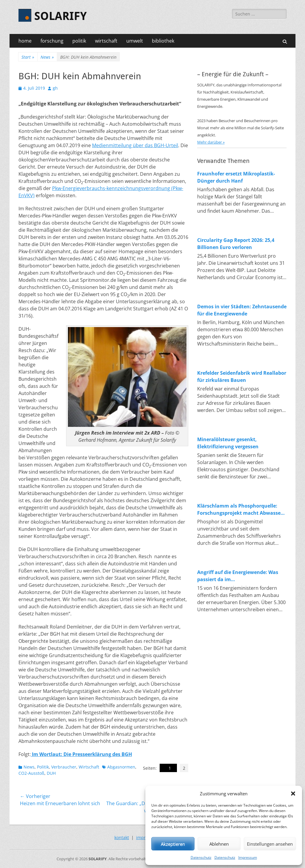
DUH (51, 773)
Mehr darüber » (211, 142)
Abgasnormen (121, 767)
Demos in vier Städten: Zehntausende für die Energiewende (242, 310)
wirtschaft (106, 41)
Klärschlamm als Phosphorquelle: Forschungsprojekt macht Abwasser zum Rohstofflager (240, 510)
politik (79, 41)
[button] (293, 794)
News (47, 57)
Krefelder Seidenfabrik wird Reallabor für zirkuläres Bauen (242, 377)
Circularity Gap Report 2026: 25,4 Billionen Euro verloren (236, 244)
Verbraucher (64, 767)
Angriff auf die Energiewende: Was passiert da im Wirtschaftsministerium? (238, 576)
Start (28, 57)
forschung (52, 41)
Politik (43, 767)
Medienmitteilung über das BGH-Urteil (135, 145)
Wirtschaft (89, 767)
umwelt (135, 41)
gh (55, 88)
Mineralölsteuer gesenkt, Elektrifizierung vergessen (228, 443)
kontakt (122, 837)
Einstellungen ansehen (270, 844)
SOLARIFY (60, 16)
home (25, 41)
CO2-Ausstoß (31, 773)
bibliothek (163, 41)
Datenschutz (201, 857)
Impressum (248, 857)
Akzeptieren (173, 844)
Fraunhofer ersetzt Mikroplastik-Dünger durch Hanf (236, 177)
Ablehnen (219, 844)
